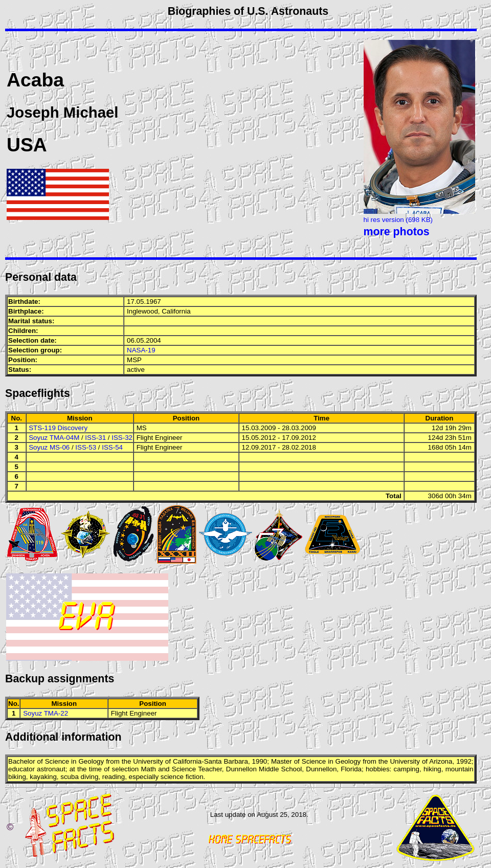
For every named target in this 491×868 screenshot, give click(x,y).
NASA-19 (141, 350)
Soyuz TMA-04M (54, 438)
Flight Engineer (160, 438)
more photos (397, 232)
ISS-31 (95, 438)
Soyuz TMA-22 (46, 713)
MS (142, 428)
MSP (134, 360)
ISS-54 (112, 447)
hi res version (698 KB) (398, 220)
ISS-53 (86, 447)
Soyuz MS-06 (49, 447)
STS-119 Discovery (58, 428)
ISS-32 (122, 438)
